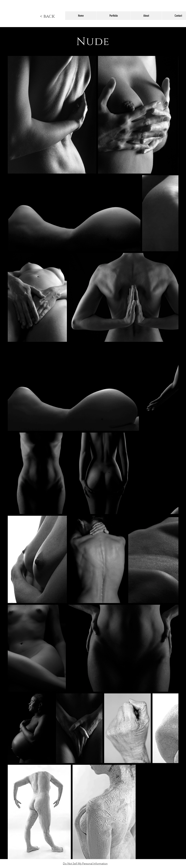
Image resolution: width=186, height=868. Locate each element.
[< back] (47, 16)
